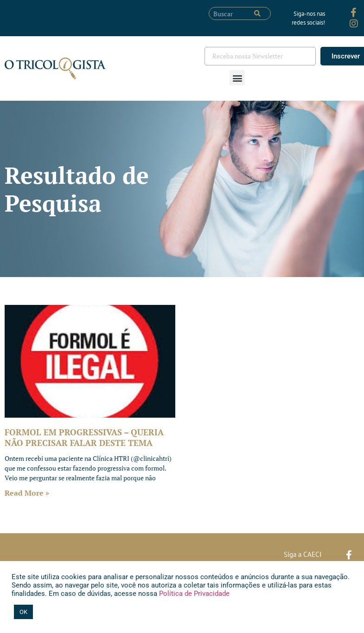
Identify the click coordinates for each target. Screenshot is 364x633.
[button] (237, 78)
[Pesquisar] (257, 13)
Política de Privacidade (193, 594)
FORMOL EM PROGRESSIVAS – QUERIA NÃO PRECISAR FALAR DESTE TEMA (84, 437)
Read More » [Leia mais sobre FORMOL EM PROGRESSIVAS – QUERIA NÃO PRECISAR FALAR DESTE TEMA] (27, 493)
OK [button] (23, 612)
